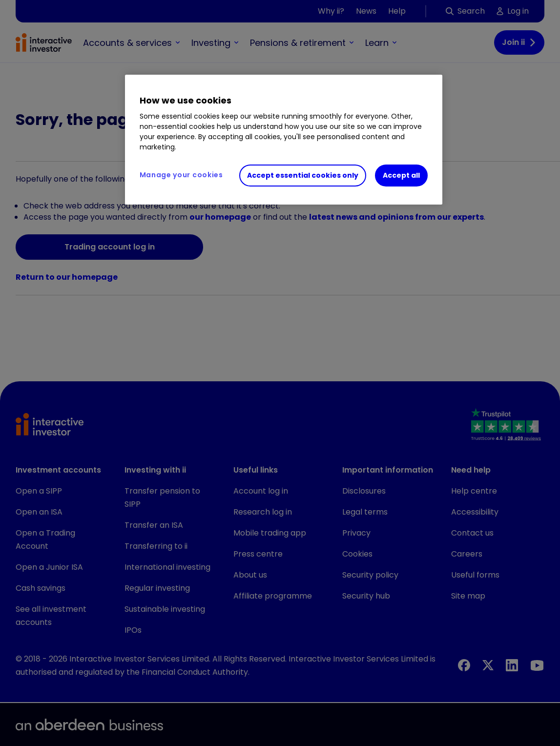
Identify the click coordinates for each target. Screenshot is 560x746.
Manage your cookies (181, 175)
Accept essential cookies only (303, 175)
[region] (284, 140)
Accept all (401, 175)
